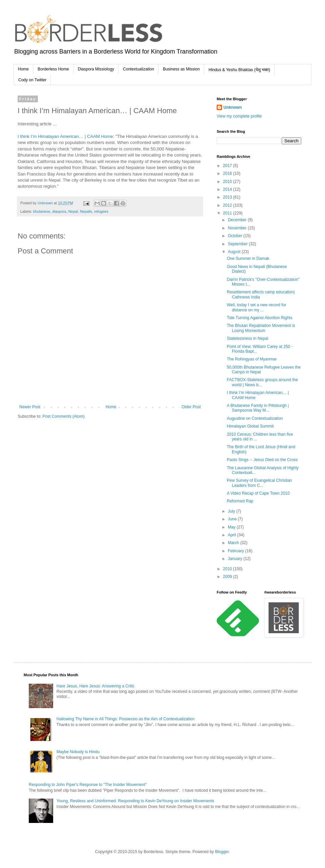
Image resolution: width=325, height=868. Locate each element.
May (232, 527)
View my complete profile (239, 116)
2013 (228, 197)
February (236, 551)
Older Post (191, 407)
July (232, 511)
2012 (228, 205)
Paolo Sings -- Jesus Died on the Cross (262, 460)
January (236, 559)
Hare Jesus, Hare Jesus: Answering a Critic (96, 686)
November (238, 228)
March (234, 543)
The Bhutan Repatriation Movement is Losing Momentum (261, 328)
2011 (228, 213)
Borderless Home (53, 69)
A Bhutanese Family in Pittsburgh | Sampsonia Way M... (258, 408)
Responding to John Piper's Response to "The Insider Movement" (88, 785)
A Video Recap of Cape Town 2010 (258, 493)
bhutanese (42, 211)
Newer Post (30, 407)
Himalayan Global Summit (250, 426)
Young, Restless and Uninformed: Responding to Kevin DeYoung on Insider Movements (135, 801)
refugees (101, 211)
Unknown (233, 107)
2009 (228, 577)
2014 (228, 189)
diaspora (59, 211)
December (238, 220)
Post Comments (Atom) (63, 416)
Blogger (222, 852)
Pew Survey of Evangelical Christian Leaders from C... (259, 483)
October (236, 236)
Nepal (73, 211)
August (235, 252)
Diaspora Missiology (96, 69)
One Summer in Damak (248, 259)
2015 (228, 182)
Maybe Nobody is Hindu (78, 752)
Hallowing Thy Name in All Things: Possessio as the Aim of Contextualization (126, 719)
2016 (228, 173)
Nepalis (86, 211)
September (238, 244)
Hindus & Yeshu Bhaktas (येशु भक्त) (239, 70)
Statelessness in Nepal (247, 338)
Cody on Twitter (32, 80)
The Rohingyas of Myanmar (252, 359)
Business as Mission (181, 69)
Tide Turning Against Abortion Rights (260, 318)
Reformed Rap (240, 501)
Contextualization (138, 69)
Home (23, 69)
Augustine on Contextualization (255, 418)
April (232, 535)
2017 (228, 166)
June (233, 519)
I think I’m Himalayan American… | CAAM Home (65, 136)
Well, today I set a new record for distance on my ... (256, 307)
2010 (228, 569)
